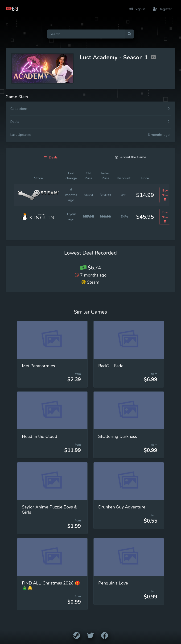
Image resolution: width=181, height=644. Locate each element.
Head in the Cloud (40, 436)
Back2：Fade (111, 366)
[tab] (51, 157)
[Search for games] (86, 34)
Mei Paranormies (38, 366)
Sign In (137, 9)
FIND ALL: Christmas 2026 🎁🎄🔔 (51, 586)
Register (162, 9)
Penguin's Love (113, 583)
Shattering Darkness (118, 436)
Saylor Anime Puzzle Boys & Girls (49, 510)
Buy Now (165, 195)
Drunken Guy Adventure (122, 507)
